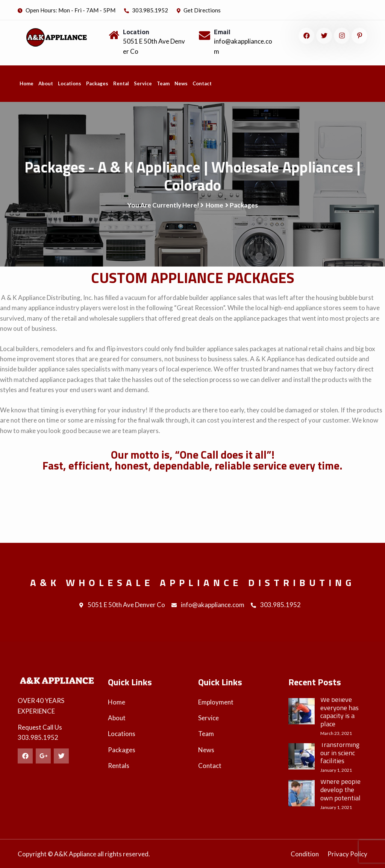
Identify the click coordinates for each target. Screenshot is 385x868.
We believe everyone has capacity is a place (340, 712)
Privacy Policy (347, 854)
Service (143, 83)
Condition (305, 854)
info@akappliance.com (208, 605)
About (46, 83)
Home (27, 83)
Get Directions (199, 10)
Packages (97, 83)
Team (163, 83)
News (181, 83)
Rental (121, 83)
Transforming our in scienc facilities (340, 753)
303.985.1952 (146, 10)
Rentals (119, 766)
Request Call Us (40, 727)
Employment (216, 702)
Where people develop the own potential (340, 790)
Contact (202, 83)
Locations (70, 83)
